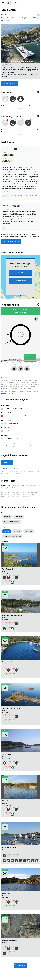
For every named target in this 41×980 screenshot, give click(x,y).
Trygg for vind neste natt (12, 522)
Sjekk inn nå (7, 463)
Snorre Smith (12, 488)
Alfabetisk (17, 531)
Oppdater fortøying (20, 135)
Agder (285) (21, 18)
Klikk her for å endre (7, 394)
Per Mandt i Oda (9, 206)
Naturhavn (7, 517)
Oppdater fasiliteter (20, 109)
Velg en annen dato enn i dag (10, 468)
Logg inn (20, 272)
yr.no (19, 380)
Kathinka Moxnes (26, 486)
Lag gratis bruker (20, 281)
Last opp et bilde (10, 84)
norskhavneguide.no (18, 3)
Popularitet (29, 531)
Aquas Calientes (8, 149)
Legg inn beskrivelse (11, 241)
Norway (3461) (11, 18)
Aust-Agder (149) (31, 18)
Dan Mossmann (17, 75)
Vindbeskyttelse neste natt (12, 536)
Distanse (6, 531)
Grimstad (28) (6, 20)
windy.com (4, 389)
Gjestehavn (19, 517)
